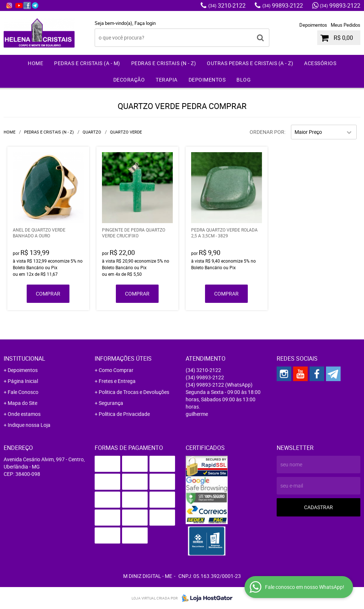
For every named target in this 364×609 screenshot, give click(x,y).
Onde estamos (24, 414)
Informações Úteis (123, 358)
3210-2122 (227, 5)
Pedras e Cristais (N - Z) (164, 63)
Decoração (129, 80)
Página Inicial (23, 381)
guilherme (197, 414)
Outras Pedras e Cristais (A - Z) (250, 63)
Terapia (167, 80)
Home (35, 63)
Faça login (145, 23)
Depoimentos (313, 25)
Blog (244, 80)
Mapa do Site (22, 403)
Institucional (24, 358)
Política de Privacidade (124, 414)
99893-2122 (283, 5)
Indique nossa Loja (29, 425)
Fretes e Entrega (117, 381)
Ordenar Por (267, 132)
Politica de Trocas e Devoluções (134, 392)
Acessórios (320, 63)
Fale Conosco (23, 392)
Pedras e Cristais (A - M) (87, 63)
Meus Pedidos (346, 25)
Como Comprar (116, 370)
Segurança (111, 403)
